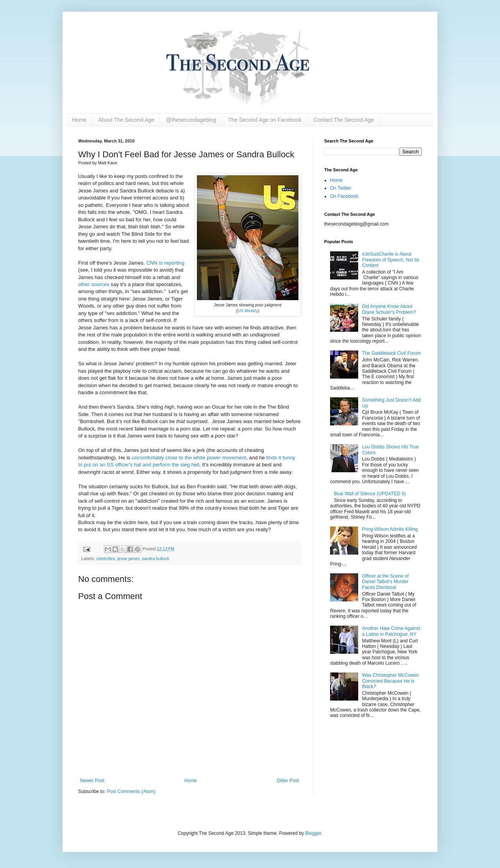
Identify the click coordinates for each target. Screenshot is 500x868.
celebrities (106, 559)
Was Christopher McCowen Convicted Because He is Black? (391, 681)
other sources (94, 284)
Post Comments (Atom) (131, 792)
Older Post (288, 781)
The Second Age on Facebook (265, 120)
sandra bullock (155, 559)
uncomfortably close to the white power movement (189, 458)
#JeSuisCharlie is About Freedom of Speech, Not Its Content (391, 260)
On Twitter (341, 188)
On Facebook (344, 196)
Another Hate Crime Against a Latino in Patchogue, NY (391, 631)
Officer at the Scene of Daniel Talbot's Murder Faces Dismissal (385, 582)
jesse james (128, 559)
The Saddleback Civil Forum (392, 353)
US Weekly (248, 311)
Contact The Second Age (344, 120)
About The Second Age (126, 120)
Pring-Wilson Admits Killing (390, 529)
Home (79, 120)
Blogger (313, 833)
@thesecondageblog (191, 120)
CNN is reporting (165, 263)
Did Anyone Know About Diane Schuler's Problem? (389, 309)
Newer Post (92, 781)
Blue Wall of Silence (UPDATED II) (370, 494)
